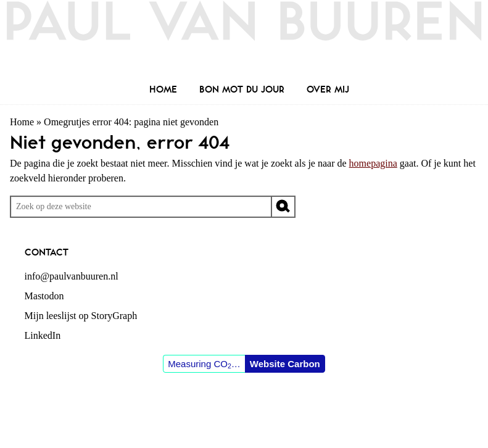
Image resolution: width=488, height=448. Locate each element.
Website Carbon (285, 364)
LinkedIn (43, 335)
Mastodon (44, 296)
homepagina (373, 163)
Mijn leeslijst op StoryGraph (81, 316)
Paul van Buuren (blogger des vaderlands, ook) (244, 40)
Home (22, 122)
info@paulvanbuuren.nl (72, 276)
